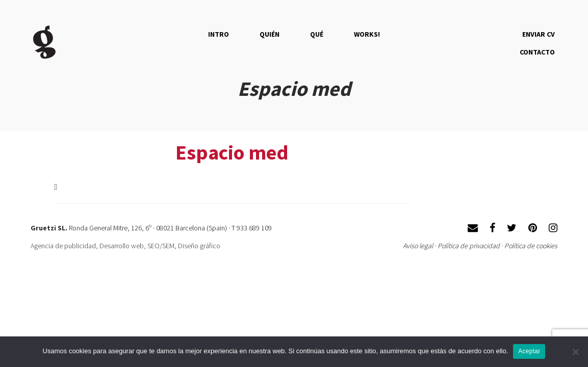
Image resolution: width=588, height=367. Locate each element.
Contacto (537, 52)
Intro (219, 34)
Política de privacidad (469, 246)
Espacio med (232, 152)
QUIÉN (270, 34)
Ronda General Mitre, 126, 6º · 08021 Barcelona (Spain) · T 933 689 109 (170, 228)
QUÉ (317, 34)
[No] (575, 352)
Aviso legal (418, 246)
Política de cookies (531, 246)
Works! (367, 34)
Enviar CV (539, 34)
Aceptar (529, 351)
